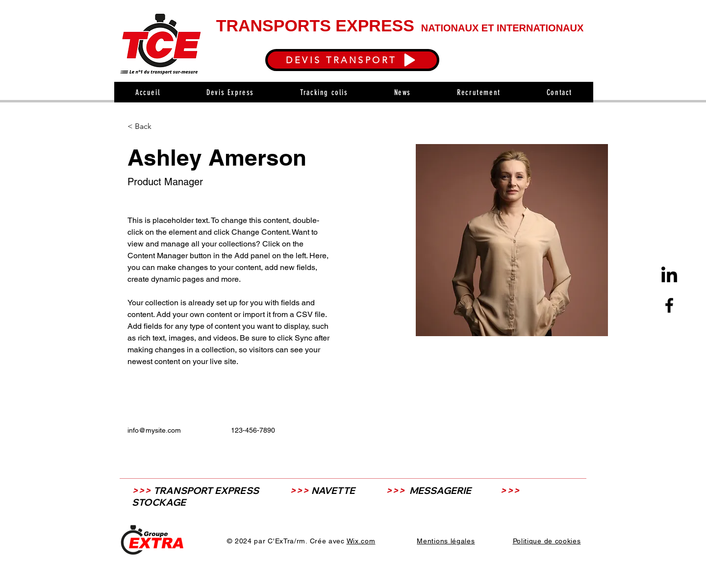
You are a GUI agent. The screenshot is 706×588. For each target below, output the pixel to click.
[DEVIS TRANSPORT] (352, 60)
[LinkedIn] (669, 276)
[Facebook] (669, 305)
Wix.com (361, 541)
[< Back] (147, 127)
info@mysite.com (154, 430)
